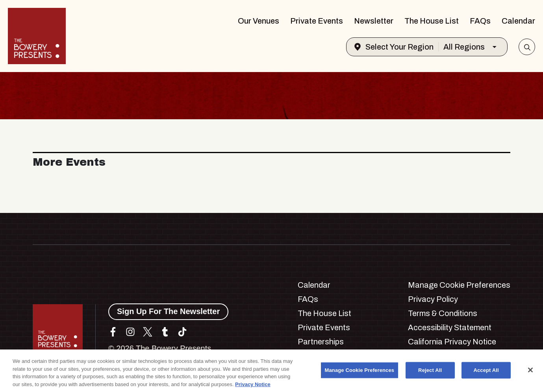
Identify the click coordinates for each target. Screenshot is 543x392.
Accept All (486, 373)
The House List (432, 21)
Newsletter (374, 21)
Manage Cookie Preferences (459, 285)
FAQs (480, 21)
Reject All (430, 373)
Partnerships (321, 342)
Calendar (518, 21)
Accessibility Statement (450, 327)
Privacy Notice (253, 387)
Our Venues (259, 21)
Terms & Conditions (443, 313)
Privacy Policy (433, 299)
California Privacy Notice (452, 342)
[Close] (530, 372)
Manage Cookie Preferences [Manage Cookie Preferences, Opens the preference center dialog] (360, 373)
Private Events (317, 21)
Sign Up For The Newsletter (168, 311)
